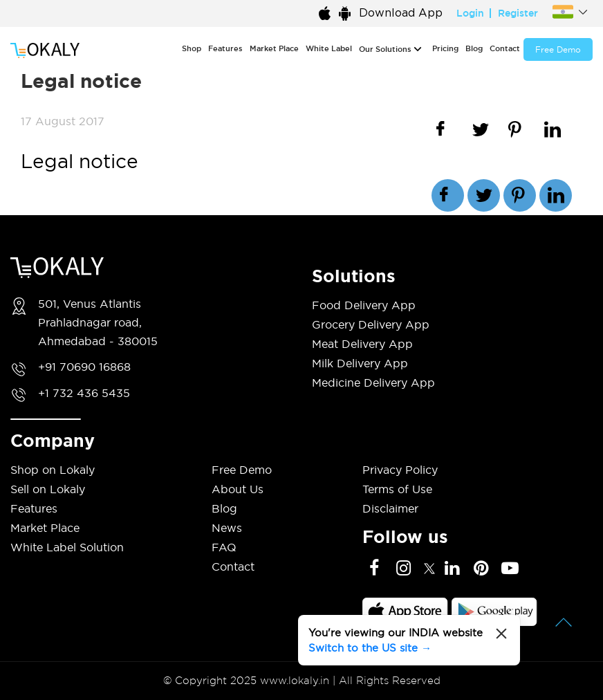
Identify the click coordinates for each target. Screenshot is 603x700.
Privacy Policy (400, 470)
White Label (329, 48)
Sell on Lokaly (48, 489)
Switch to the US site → (370, 648)
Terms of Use (397, 489)
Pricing (445, 48)
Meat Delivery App (362, 344)
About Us (238, 489)
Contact (505, 48)
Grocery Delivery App (371, 324)
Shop (192, 48)
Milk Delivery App (360, 363)
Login (470, 13)
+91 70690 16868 (84, 367)
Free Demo (558, 49)
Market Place (274, 48)
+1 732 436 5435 (84, 393)
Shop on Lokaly (53, 470)
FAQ (224, 547)
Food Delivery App (364, 305)
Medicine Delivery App (373, 383)
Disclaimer (390, 508)
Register (518, 13)
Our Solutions (385, 49)
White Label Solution (67, 547)
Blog (474, 48)
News (227, 528)
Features (225, 48)
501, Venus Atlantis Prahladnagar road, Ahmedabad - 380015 (98, 322)
